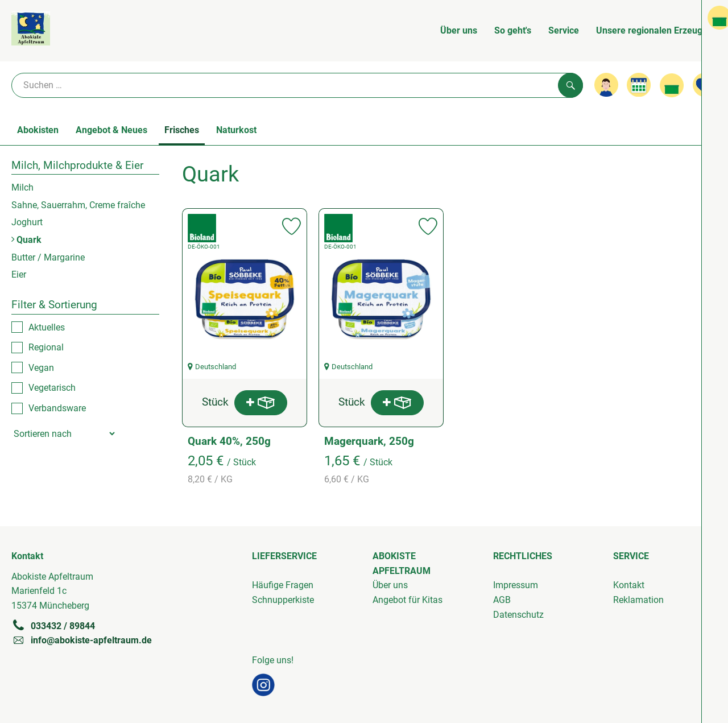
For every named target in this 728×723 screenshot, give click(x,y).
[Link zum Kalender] (639, 85)
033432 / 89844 (53, 626)
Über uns (459, 30)
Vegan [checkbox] (41, 368)
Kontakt (629, 585)
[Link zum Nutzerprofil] (606, 85)
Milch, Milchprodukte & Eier (77, 165)
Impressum (516, 585)
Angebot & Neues (111, 130)
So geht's (513, 30)
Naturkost (236, 130)
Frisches (182, 130)
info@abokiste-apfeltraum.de (82, 640)
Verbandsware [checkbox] (57, 408)
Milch (22, 187)
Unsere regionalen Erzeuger (653, 30)
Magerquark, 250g (369, 441)
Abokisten (38, 130)
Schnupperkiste (283, 600)
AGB (502, 600)
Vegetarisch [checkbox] (52, 388)
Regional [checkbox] (46, 347)
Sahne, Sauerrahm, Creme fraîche (78, 205)
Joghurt (27, 222)
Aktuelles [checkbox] (47, 327)
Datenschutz (518, 615)
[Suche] (297, 85)
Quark (26, 240)
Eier (19, 274)
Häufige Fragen (283, 585)
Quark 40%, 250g (229, 441)
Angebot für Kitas (408, 600)
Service (564, 30)
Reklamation (638, 600)
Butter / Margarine (48, 257)
